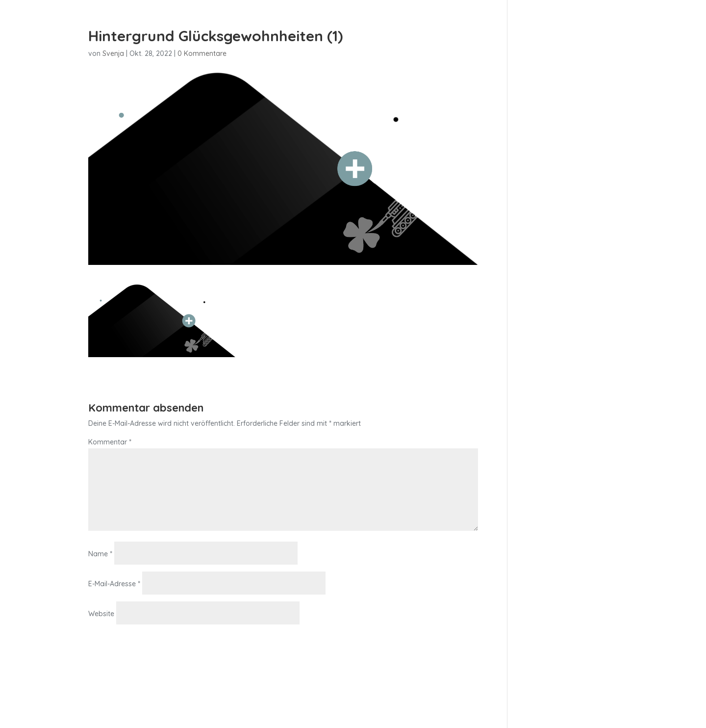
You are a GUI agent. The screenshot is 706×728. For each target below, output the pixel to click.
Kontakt (638, 33)
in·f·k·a (493, 33)
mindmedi (537, 33)
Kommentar (110, 442)
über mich (590, 33)
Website (101, 614)
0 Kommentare (202, 53)
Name (100, 554)
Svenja (113, 53)
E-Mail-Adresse (114, 584)
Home (456, 33)
